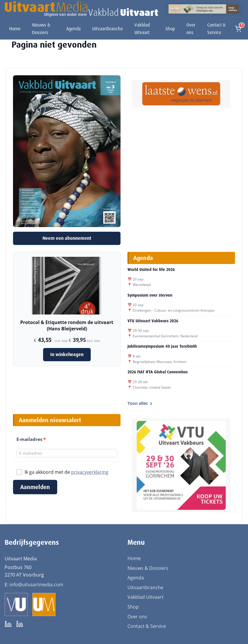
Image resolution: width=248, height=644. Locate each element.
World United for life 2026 (151, 269)
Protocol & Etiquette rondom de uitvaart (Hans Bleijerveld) (67, 325)
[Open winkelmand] (238, 29)
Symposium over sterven (150, 295)
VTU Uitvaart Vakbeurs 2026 (153, 321)
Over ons (191, 29)
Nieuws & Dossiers (41, 29)
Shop (170, 29)
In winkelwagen (67, 354)
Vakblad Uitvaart (142, 29)
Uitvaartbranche (108, 29)
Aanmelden (35, 487)
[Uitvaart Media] (81, 9)
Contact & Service (216, 29)
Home (15, 29)
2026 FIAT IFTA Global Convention (158, 372)
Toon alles (140, 403)
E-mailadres (31, 439)
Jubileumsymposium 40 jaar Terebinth (162, 346)
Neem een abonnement (67, 238)
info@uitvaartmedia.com (36, 585)
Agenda (73, 29)
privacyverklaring (90, 472)
